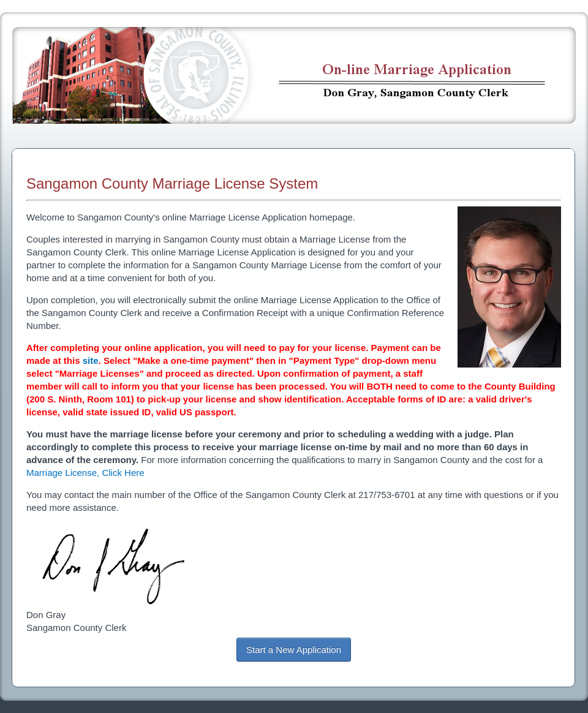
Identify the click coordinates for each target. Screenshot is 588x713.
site (91, 360)
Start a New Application (294, 650)
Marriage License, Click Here (85, 473)
